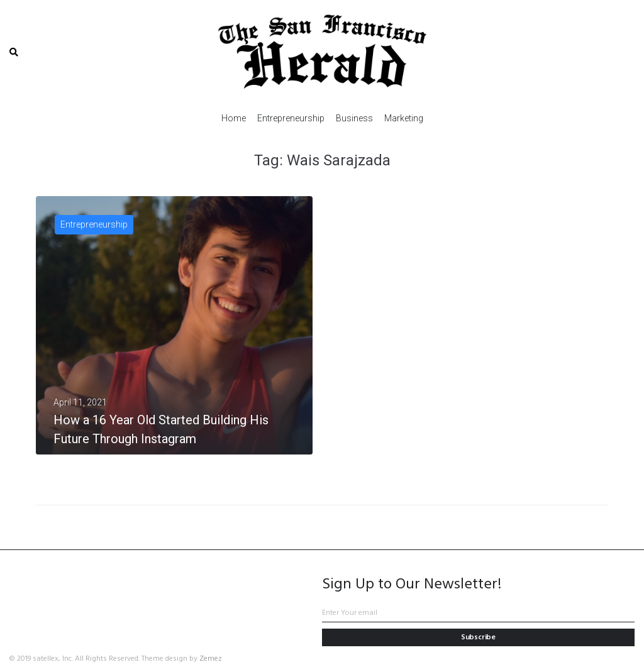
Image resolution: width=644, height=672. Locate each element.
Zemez (211, 659)
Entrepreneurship (94, 224)
